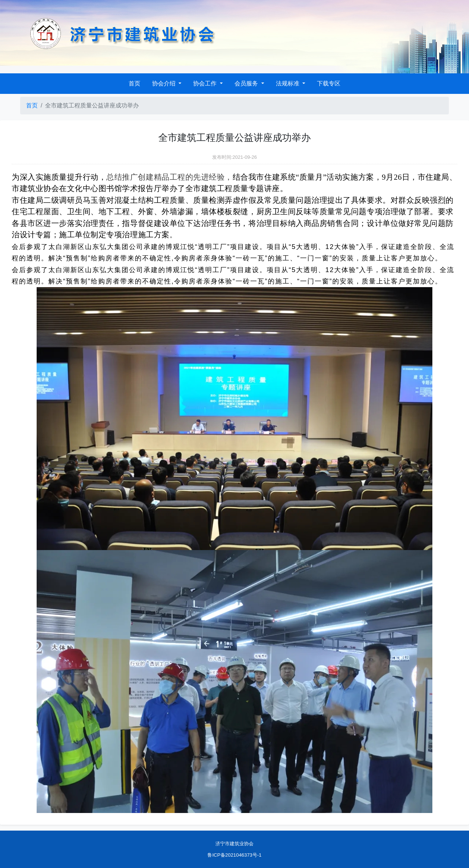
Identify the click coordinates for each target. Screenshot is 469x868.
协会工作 (206, 83)
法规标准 (288, 83)
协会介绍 (165, 83)
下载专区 (329, 83)
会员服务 (247, 83)
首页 (134, 83)
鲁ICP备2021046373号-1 (234, 855)
